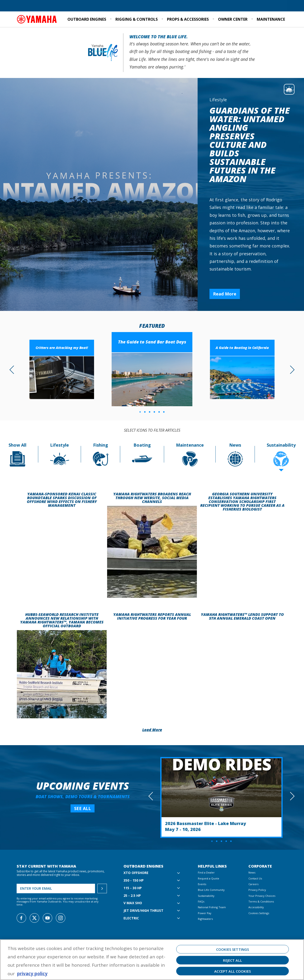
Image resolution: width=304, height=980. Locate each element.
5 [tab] (159, 412)
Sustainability (236, 6)
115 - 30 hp (133, 888)
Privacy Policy (257, 890)
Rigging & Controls (137, 19)
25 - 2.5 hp (132, 896)
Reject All (233, 960)
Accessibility (256, 907)
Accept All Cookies (233, 971)
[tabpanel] (152, 370)
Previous (14, 369)
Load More (152, 730)
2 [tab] (145, 412)
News (252, 872)
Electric (131, 918)
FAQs (201, 901)
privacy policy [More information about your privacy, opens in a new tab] (32, 973)
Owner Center (233, 19)
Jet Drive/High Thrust (143, 911)
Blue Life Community (205, 6)
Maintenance (271, 19)
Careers (253, 884)
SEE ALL (83, 808)
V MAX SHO (133, 903)
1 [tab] (140, 412)
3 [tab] (150, 412)
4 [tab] (154, 412)
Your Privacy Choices (262, 896)
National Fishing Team (212, 907)
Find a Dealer (28, 6)
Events (256, 6)
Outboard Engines (87, 19)
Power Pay (205, 913)
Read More (225, 294)
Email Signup (276, 6)
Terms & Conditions (261, 901)
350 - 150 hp (134, 881)
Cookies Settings (259, 913)
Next (290, 369)
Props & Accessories (188, 19)
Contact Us (255, 878)
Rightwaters (205, 919)
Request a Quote (55, 6)
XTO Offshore (136, 873)
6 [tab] (164, 412)
